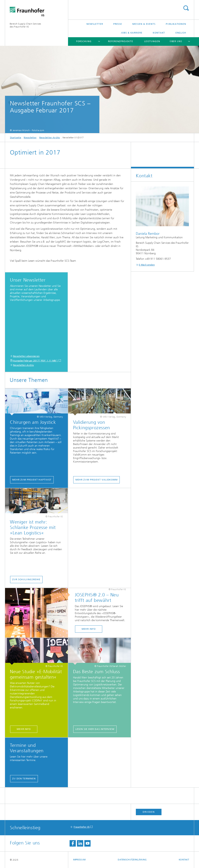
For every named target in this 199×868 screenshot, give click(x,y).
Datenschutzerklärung (132, 860)
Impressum (79, 860)
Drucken (149, 812)
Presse (118, 24)
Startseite (16, 138)
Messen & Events (144, 24)
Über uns (176, 41)
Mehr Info (89, 629)
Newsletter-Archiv (50, 138)
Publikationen (176, 24)
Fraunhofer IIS (82, 827)
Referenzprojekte (120, 41)
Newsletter (95, 24)
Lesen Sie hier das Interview (95, 729)
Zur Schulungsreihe (26, 579)
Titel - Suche (186, 8)
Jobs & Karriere (132, 33)
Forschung (84, 41)
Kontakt (159, 33)
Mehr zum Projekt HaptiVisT (32, 480)
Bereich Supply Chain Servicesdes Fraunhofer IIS (25, 25)
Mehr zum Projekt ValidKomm (96, 480)
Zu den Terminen (24, 779)
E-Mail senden (147, 265)
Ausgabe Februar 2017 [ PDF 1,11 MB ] (35, 361)
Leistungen (152, 41)
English (181, 33)
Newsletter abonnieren (26, 356)
